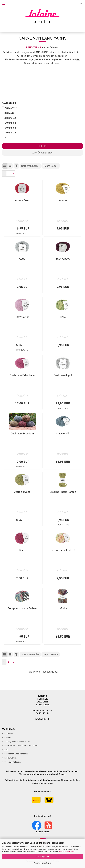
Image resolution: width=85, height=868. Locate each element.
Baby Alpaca (63, 259)
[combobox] (30, 166)
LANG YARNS (33, 47)
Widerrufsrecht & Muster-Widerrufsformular (22, 746)
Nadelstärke (9, 103)
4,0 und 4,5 (9, 118)
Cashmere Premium (22, 434)
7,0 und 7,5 (9, 132)
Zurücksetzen (42, 153)
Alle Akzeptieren (43, 856)
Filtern (42, 146)
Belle (63, 317)
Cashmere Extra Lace (22, 375)
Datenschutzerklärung (66, 851)
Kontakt (8, 737)
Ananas (63, 200)
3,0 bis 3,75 (9, 113)
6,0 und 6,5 (9, 128)
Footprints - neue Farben (22, 608)
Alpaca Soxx (22, 200)
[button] (5, 166)
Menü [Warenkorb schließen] (4, 4)
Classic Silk (63, 434)
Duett (22, 550)
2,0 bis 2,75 (9, 108)
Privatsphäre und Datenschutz (16, 754)
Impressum (9, 733)
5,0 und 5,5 (9, 123)
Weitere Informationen (42, 863)
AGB (6, 750)
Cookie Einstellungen (13, 762)
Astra (22, 259)
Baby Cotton (22, 317)
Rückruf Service (10, 758)
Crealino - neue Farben (63, 492)
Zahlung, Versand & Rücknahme (17, 742)
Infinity (63, 608)
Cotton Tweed (22, 492)
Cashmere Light (63, 375)
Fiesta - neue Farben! (63, 550)
